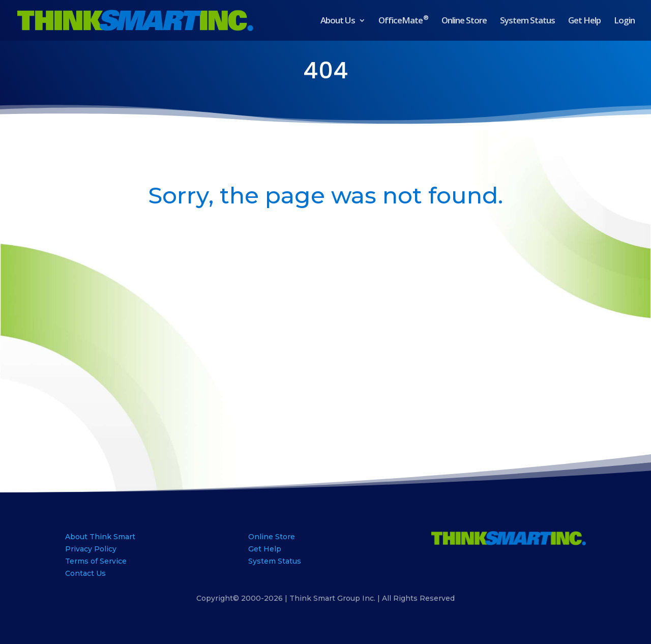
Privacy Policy (91, 549)
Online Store (464, 21)
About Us (338, 21)
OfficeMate (403, 21)
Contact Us (85, 573)
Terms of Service (96, 561)
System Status (527, 21)
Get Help (584, 21)
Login (624, 21)
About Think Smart (100, 537)
